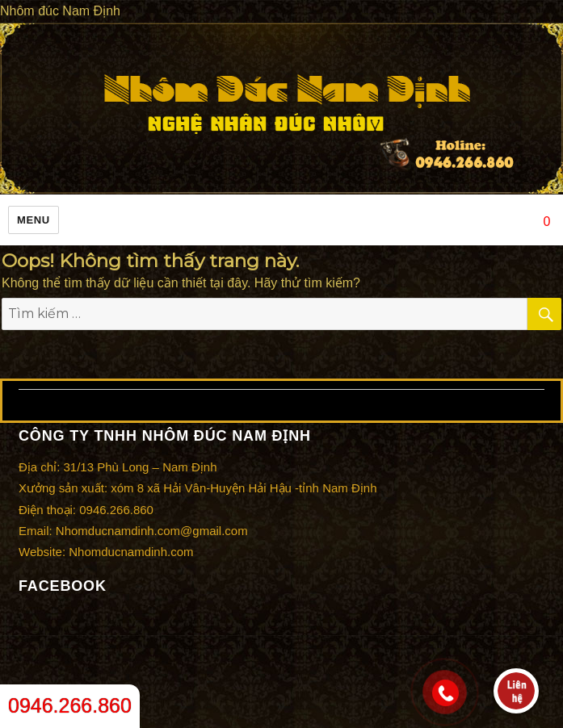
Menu (34, 220)
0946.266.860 (70, 705)
